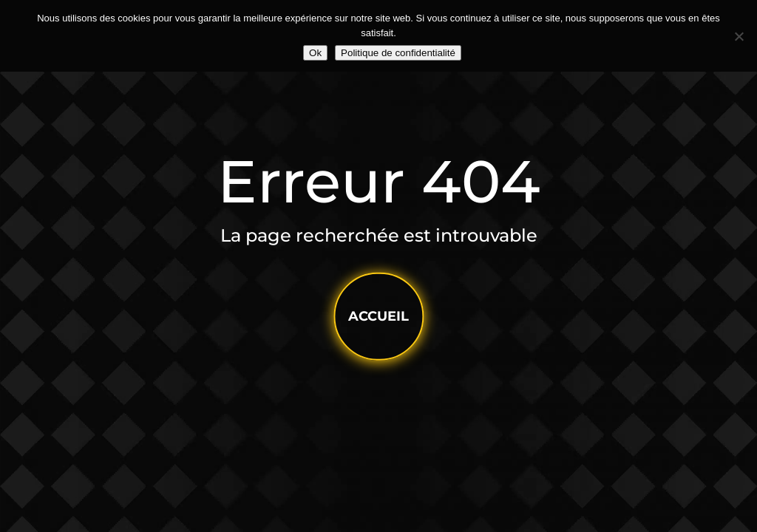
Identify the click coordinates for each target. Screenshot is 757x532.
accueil (378, 316)
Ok (315, 53)
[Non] (739, 36)
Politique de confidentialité (398, 53)
